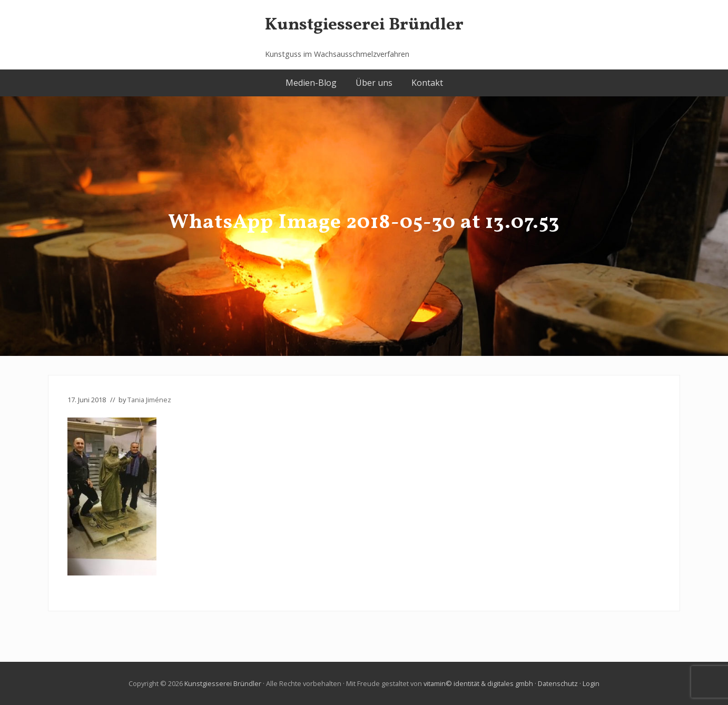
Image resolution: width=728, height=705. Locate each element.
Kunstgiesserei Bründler (364, 25)
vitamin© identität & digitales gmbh (478, 683)
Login (591, 683)
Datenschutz (558, 683)
